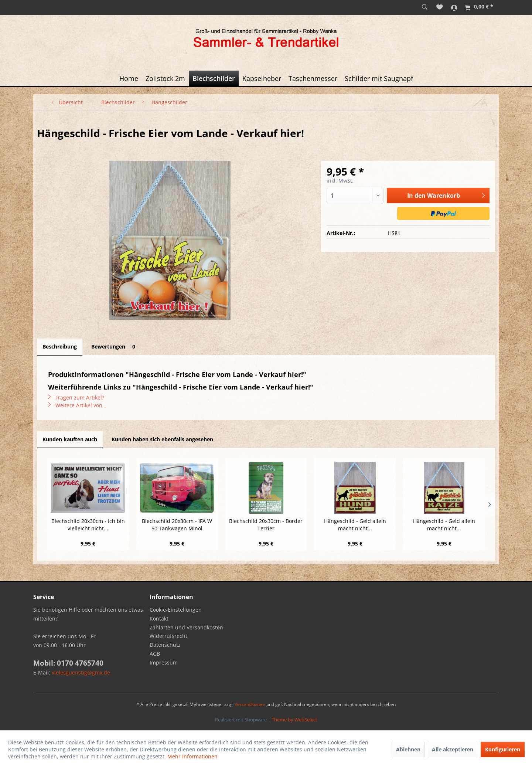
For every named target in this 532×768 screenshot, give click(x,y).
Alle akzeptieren (453, 749)
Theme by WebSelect (294, 720)
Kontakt (159, 619)
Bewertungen (115, 346)
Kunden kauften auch (70, 439)
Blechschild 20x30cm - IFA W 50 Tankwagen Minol (177, 525)
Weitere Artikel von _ (77, 405)
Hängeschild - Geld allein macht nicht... (355, 525)
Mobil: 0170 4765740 (68, 663)
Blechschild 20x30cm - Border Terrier (266, 525)
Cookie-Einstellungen (176, 610)
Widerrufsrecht (168, 636)
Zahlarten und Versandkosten (186, 627)
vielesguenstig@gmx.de (81, 672)
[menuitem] (425, 7)
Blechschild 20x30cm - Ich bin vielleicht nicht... (88, 525)
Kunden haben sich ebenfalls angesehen (162, 439)
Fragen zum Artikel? (76, 397)
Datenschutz (165, 645)
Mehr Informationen (192, 756)
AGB (155, 654)
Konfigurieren (503, 749)
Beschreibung (60, 346)
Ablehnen (408, 749)
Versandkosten (250, 704)
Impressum (164, 662)
